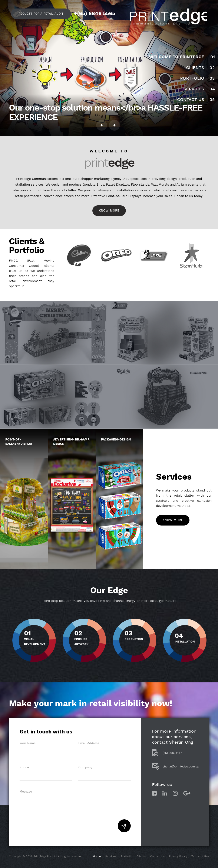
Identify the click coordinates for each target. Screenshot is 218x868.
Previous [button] (102, 125)
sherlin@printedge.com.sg (181, 767)
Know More (109, 211)
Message (26, 792)
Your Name (28, 743)
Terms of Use (200, 857)
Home (97, 857)
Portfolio (192, 78)
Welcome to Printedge (177, 57)
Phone (24, 767)
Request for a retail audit (41, 14)
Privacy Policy (178, 857)
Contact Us (191, 100)
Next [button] (114, 125)
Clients (195, 68)
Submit (124, 826)
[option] (79, 255)
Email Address (89, 743)
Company (85, 767)
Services (194, 89)
